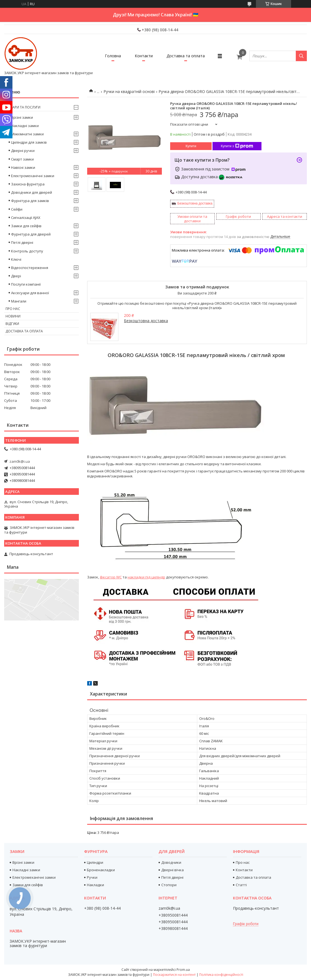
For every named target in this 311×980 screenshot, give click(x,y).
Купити (191, 146)
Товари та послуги (23, 107)
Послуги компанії (26, 284)
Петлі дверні (22, 242)
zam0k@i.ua (20, 461)
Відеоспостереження (30, 268)
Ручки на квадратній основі (129, 91)
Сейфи (17, 209)
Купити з (237, 146)
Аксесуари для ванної (30, 293)
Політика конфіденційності (221, 975)
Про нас (13, 309)
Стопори (169, 885)
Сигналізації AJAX (26, 218)
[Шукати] (301, 56)
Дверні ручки (23, 151)
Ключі (16, 259)
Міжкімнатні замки (27, 134)
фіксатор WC (111, 577)
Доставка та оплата (186, 56)
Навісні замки (23, 167)
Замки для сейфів (26, 226)
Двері (16, 276)
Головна (113, 56)
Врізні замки (22, 117)
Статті (241, 885)
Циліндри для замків (29, 142)
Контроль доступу (27, 251)
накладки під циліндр (146, 577)
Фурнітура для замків (30, 201)
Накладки (95, 885)
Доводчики (171, 862)
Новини (13, 316)
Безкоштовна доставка (195, 203)
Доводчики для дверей (32, 192)
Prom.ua (183, 970)
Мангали (19, 301)
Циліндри (95, 862)
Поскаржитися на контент (174, 975)
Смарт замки (22, 159)
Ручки (92, 877)
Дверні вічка (173, 870)
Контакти (144, 56)
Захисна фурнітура (28, 184)
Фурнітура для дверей (31, 234)
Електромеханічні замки (33, 176)
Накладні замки (25, 126)
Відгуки (12, 324)
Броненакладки (101, 870)
